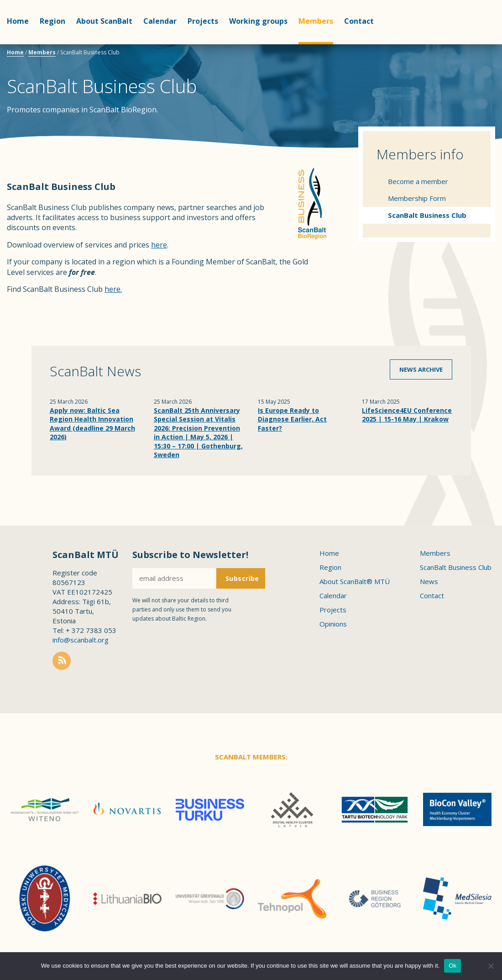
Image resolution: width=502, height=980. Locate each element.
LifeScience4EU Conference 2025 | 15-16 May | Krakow (407, 415)
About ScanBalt (104, 21)
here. (113, 289)
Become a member (418, 181)
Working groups (258, 21)
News (429, 581)
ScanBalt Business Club (427, 215)
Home (18, 21)
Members (316, 21)
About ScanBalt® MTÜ (355, 581)
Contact (359, 21)
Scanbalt (472, 44)
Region (52, 21)
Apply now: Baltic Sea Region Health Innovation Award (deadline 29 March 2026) (92, 424)
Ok (452, 966)
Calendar (160, 21)
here (159, 245)
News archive (421, 369)
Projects (203, 21)
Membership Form (417, 198)
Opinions (333, 624)
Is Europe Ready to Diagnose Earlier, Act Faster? (292, 419)
